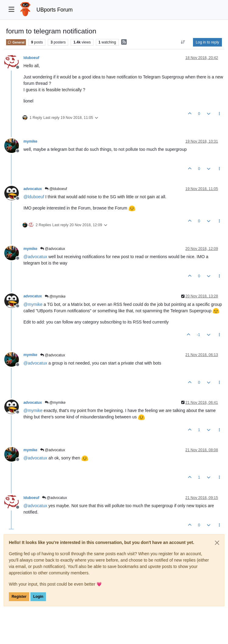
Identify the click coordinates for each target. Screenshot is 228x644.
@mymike (55, 296)
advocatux (33, 189)
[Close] (217, 543)
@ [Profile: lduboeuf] (34, 197)
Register (19, 597)
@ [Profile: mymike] (33, 304)
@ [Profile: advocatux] (35, 257)
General (16, 42)
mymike (30, 141)
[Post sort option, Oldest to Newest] (183, 42)
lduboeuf (31, 58)
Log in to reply (207, 42)
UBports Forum (55, 10)
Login (38, 597)
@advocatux (53, 249)
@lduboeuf (56, 189)
